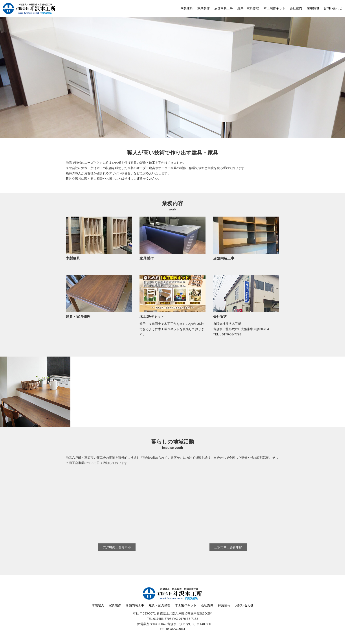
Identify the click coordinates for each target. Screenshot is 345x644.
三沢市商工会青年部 (228, 547)
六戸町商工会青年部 (117, 547)
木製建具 (187, 8)
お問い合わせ (333, 8)
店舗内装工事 (224, 8)
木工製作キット (274, 8)
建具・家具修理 (248, 8)
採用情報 (313, 8)
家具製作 (204, 8)
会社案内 (296, 8)
